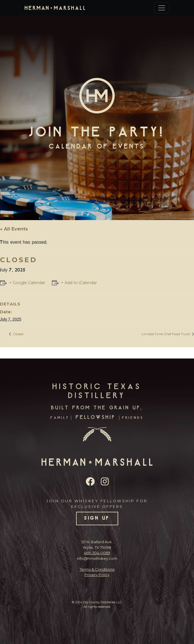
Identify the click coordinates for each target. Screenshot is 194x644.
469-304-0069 (97, 553)
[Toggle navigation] (162, 8)
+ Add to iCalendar (79, 283)
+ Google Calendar (27, 283)
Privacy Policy (97, 575)
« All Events (14, 229)
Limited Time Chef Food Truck (166, 334)
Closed (18, 334)
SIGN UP (97, 519)
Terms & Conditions (97, 569)
